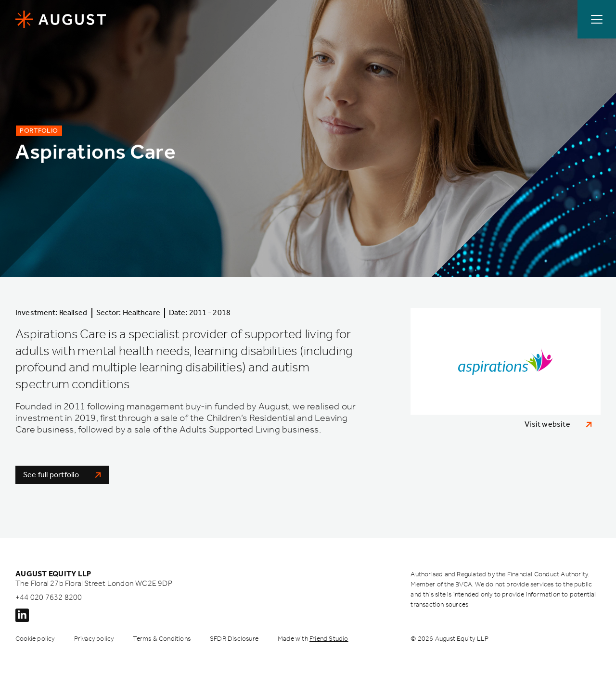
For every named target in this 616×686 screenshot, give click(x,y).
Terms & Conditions (162, 639)
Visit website (558, 424)
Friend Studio (329, 639)
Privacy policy (94, 639)
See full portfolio (62, 475)
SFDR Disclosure (234, 639)
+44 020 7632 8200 (49, 597)
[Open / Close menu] (597, 19)
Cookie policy (35, 639)
